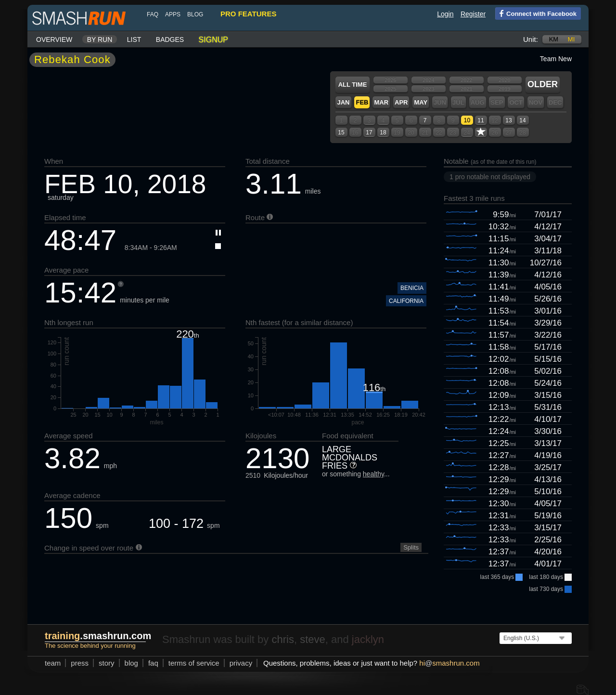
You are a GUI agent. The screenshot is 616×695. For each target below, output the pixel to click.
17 (369, 132)
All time (353, 85)
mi (571, 39)
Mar (381, 102)
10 (467, 120)
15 (341, 132)
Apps (173, 14)
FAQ (153, 14)
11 (481, 120)
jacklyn (368, 639)
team (53, 663)
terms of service (194, 663)
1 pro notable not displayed (490, 177)
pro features (248, 14)
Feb (362, 102)
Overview (54, 39)
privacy (241, 663)
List (134, 39)
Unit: (531, 39)
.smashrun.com (98, 636)
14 (522, 120)
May (421, 102)
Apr (401, 102)
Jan (343, 102)
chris (282, 639)
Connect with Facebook (536, 13)
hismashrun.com (449, 663)
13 (508, 120)
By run (100, 39)
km (554, 39)
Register (473, 14)
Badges (170, 39)
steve (313, 639)
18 (383, 132)
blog (195, 14)
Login (445, 14)
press (80, 663)
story (107, 663)
